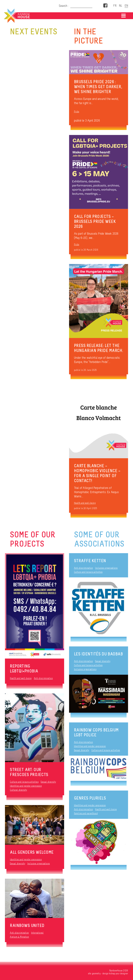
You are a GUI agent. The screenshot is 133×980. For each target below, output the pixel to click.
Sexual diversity (48, 782)
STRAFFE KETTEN (90, 561)
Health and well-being (85, 503)
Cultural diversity (18, 790)
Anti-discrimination (43, 678)
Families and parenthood (86, 813)
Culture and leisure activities (24, 782)
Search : (64, 6)
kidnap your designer (119, 973)
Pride (77, 112)
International (37, 933)
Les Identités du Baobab (98, 654)
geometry (96, 973)
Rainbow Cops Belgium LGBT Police (96, 732)
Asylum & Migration (19, 937)
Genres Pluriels (90, 798)
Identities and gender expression (26, 786)
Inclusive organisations (39, 864)
